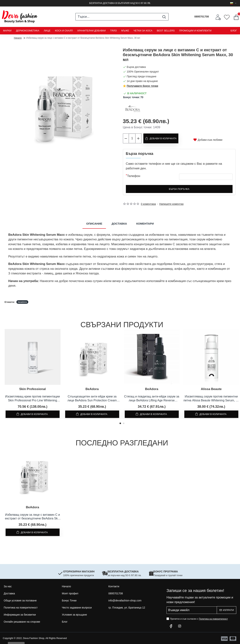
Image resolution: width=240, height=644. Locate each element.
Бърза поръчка (179, 188)
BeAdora (92, 388)
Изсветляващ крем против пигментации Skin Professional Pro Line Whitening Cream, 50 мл (33, 398)
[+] (138, 138)
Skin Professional (32, 388)
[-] (126, 138)
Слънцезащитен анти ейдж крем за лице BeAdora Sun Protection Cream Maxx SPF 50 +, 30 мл (92, 398)
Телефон (134, 175)
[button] (120, 422)
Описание (94, 223)
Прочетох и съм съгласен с (198, 618)
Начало (18, 38)
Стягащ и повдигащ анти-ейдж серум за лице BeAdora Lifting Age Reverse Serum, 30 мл (152, 398)
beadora (22, 301)
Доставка (119, 223)
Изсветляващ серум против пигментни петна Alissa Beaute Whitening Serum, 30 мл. (211, 398)
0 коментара (148, 203)
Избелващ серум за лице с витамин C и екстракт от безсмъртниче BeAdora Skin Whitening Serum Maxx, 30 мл (32, 516)
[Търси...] (164, 17)
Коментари (145, 223)
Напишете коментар (171, 203)
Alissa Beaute (211, 388)
